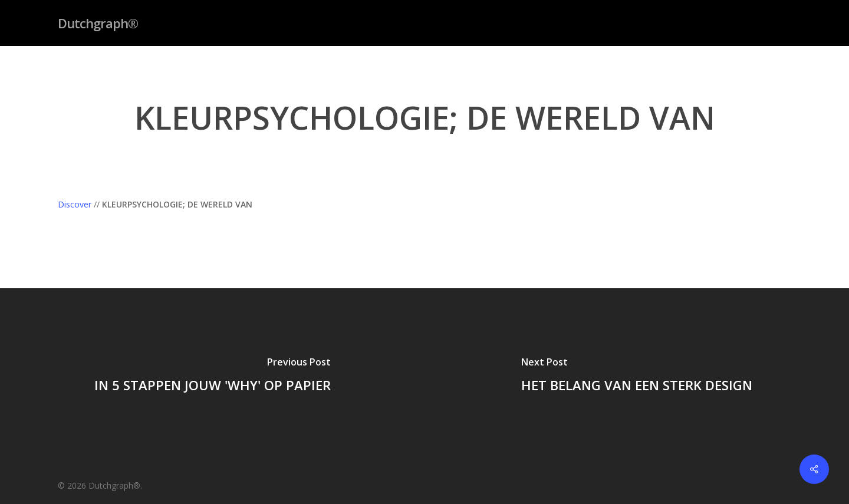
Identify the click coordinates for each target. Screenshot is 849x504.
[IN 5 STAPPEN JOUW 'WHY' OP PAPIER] (212, 377)
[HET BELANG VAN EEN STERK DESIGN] (637, 377)
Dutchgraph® (98, 23)
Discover (75, 204)
